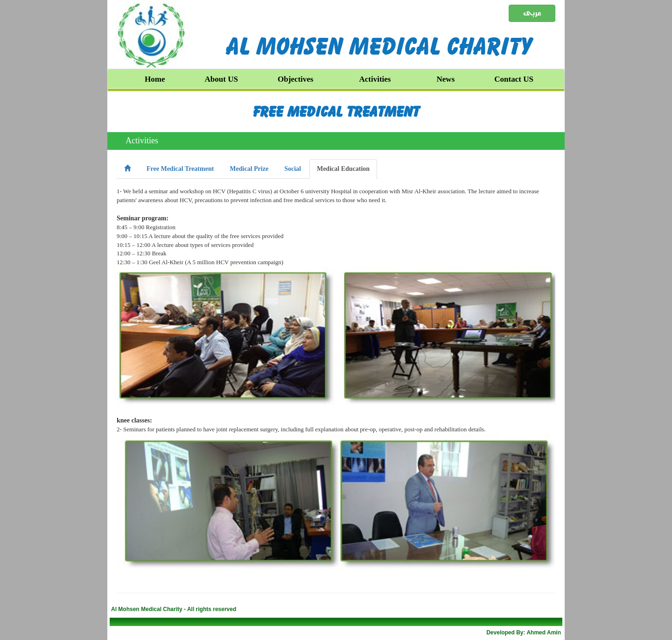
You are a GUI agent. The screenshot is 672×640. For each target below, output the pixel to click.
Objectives (295, 79)
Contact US (514, 79)
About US (221, 79)
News (446, 79)
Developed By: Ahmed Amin (524, 633)
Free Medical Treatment (336, 112)
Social (293, 169)
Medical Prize (249, 169)
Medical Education (343, 169)
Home (155, 79)
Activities (375, 79)
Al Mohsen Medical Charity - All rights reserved (174, 609)
